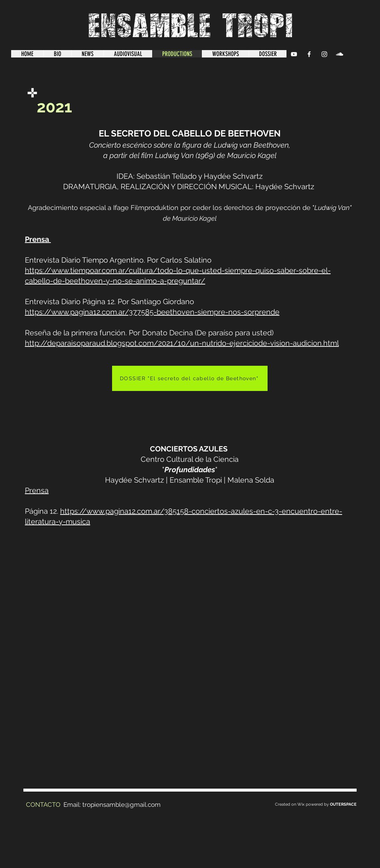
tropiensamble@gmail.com (122, 805)
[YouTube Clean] (294, 54)
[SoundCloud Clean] (340, 54)
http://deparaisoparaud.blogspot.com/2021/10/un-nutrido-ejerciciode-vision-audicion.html (182, 343)
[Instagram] (324, 54)
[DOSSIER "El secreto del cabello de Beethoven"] (190, 378)
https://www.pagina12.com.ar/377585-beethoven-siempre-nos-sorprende (152, 312)
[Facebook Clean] (309, 54)
